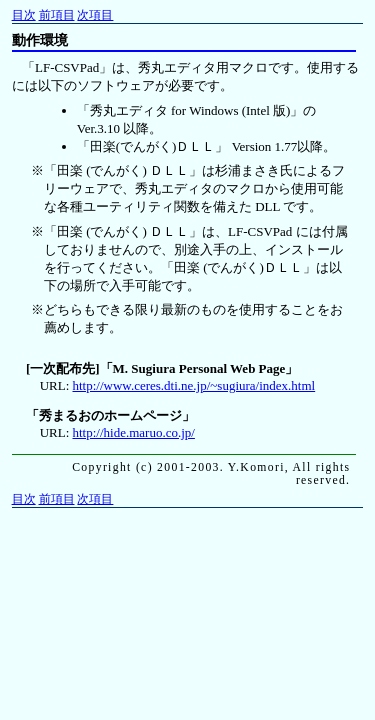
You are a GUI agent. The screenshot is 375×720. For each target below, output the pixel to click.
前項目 (57, 15)
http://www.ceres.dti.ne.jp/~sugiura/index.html (194, 385)
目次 (24, 15)
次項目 (95, 15)
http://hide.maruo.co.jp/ (134, 432)
